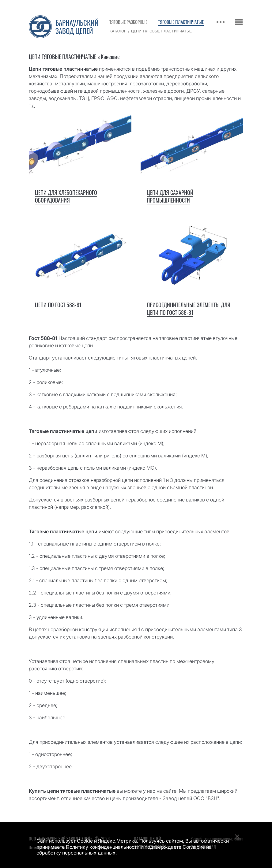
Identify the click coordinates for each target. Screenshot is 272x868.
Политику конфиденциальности (103, 847)
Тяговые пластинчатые (181, 22)
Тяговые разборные (128, 22)
